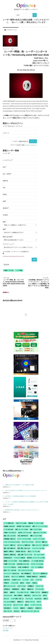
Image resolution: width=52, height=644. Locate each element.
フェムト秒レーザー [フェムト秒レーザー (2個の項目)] (23, 592)
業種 (4, 222)
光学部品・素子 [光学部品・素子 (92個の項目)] (21, 551)
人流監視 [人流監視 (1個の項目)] (30, 608)
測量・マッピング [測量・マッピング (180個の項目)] (36, 536)
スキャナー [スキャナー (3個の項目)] (39, 586)
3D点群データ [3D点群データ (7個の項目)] (16, 580)
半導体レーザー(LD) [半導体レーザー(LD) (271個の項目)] (10, 533)
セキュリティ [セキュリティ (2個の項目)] (8, 595)
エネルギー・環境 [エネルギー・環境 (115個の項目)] (10, 545)
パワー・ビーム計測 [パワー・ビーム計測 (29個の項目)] (37, 567)
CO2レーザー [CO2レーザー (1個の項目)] (8, 611)
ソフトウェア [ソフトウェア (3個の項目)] (39, 589)
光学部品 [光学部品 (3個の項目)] (7, 589)
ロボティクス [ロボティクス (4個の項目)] (21, 586)
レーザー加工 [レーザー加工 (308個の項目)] (8, 529)
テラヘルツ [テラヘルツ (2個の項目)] (29, 599)
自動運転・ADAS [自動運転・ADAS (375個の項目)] (9, 526)
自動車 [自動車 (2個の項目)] (12, 592)
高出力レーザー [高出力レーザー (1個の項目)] (30, 602)
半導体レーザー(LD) (9, 270)
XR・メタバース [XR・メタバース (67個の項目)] (39, 555)
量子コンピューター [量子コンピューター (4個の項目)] (10, 586)
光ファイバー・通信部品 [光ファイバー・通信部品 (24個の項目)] (40, 573)
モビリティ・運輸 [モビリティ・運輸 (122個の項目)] (41, 542)
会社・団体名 (7, 174)
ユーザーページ (8, 628)
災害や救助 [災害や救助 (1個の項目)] (7, 608)
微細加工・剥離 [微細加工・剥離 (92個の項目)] (9, 551)
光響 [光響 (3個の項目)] (23, 589)
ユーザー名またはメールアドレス (13, 126)
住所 (4, 188)
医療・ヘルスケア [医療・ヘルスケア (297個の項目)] (36, 529)
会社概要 (6, 630)
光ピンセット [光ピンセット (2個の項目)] (37, 595)
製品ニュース (15, 49)
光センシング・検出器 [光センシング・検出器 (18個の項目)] (18, 577)
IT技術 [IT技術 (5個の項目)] (35, 583)
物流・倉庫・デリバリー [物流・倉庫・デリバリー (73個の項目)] (25, 555)
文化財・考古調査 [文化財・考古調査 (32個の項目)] (23, 567)
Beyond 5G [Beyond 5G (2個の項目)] (38, 599)
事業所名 (5, 181)
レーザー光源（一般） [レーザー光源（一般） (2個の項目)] (17, 599)
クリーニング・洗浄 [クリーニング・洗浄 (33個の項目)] (10, 567)
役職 (4, 201)
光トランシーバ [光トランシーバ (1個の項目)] (18, 605)
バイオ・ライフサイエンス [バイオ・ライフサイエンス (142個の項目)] (12, 542)
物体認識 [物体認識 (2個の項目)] (45, 592)
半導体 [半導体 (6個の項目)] (6, 583)
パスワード (6, 133)
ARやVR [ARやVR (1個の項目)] (17, 611)
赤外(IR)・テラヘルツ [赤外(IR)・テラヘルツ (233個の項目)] (25, 533)
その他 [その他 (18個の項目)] (7, 577)
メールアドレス (8, 160)
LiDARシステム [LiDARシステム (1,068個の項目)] (21, 523)
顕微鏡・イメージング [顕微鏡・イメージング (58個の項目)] (10, 561)
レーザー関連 (19, 270)
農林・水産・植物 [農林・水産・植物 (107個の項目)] (10, 548)
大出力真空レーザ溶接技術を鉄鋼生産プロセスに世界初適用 (20, 496)
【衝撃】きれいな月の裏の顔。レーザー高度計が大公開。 (20, 485)
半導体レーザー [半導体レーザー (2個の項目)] (35, 592)
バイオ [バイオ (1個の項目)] (16, 608)
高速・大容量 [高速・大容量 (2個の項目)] (18, 595)
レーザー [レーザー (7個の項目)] (38, 580)
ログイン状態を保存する (21, 141)
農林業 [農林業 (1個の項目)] (23, 608)
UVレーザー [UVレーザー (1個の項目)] (8, 605)
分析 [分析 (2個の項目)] (45, 595)
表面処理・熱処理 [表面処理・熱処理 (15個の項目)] (32, 577)
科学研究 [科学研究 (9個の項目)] (43, 577)
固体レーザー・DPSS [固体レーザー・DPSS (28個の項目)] (10, 570)
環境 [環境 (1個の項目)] (46, 599)
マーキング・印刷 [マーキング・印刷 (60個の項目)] (20, 558)
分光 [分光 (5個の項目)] (28, 583)
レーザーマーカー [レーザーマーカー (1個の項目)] (36, 605)
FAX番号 (5, 215)
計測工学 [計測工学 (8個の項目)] (7, 580)
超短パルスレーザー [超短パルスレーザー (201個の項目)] (40, 533)
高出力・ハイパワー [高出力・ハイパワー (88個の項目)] (34, 551)
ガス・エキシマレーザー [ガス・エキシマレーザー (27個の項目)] (25, 570)
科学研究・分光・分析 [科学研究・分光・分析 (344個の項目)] (24, 526)
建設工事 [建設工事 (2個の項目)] (27, 595)
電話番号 (6, 208)
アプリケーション (8, 244)
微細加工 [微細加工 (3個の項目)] (30, 589)
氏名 (4, 167)
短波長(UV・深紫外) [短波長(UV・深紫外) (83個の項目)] (10, 555)
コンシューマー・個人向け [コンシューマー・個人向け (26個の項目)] (11, 573)
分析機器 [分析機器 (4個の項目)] (31, 586)
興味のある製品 (8, 237)
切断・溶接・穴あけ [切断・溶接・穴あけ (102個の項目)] (24, 548)
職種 (4, 229)
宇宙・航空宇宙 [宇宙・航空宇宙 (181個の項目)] (23, 536)
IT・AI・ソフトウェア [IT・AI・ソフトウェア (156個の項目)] (24, 539)
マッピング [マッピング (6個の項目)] (14, 583)
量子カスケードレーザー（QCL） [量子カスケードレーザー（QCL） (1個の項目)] (30, 611)
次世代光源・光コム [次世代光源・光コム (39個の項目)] (23, 564)
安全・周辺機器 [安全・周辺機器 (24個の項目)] (26, 573)
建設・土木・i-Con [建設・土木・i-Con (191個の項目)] (10, 536)
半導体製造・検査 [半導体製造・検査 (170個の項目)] (10, 539)
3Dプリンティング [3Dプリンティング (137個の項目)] (28, 542)
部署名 (5, 194)
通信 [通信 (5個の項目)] (22, 583)
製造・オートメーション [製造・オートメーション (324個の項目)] (40, 526)
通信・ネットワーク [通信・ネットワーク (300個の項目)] (22, 529)
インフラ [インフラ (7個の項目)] (25, 580)
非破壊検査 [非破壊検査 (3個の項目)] (16, 589)
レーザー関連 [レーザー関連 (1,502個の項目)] (9, 523)
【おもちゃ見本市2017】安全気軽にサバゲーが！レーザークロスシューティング (26, 490)
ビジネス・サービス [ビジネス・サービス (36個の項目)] (37, 564)
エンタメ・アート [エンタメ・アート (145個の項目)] (39, 539)
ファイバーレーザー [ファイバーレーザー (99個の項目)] (38, 548)
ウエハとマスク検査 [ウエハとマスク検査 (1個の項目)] (10, 602)
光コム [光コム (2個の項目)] (6, 599)
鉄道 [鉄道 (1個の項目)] (27, 605)
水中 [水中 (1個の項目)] (39, 602)
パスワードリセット (31, 145)
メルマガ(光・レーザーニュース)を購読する (16, 252)
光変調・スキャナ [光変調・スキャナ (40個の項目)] (9, 564)
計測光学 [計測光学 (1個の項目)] (38, 608)
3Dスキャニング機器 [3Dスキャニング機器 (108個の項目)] (24, 545)
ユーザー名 (6, 153)
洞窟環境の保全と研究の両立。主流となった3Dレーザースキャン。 (22, 510)
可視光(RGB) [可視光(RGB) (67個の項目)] (8, 558)
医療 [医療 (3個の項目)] (6, 592)
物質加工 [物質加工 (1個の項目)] (20, 602)
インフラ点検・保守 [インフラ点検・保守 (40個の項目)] (37, 561)
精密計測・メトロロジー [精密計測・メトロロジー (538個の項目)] (36, 523)
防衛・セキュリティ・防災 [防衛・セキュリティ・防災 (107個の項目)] (40, 545)
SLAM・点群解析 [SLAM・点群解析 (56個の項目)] (24, 561)
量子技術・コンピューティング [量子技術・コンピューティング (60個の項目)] (36, 558)
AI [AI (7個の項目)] (32, 580)
